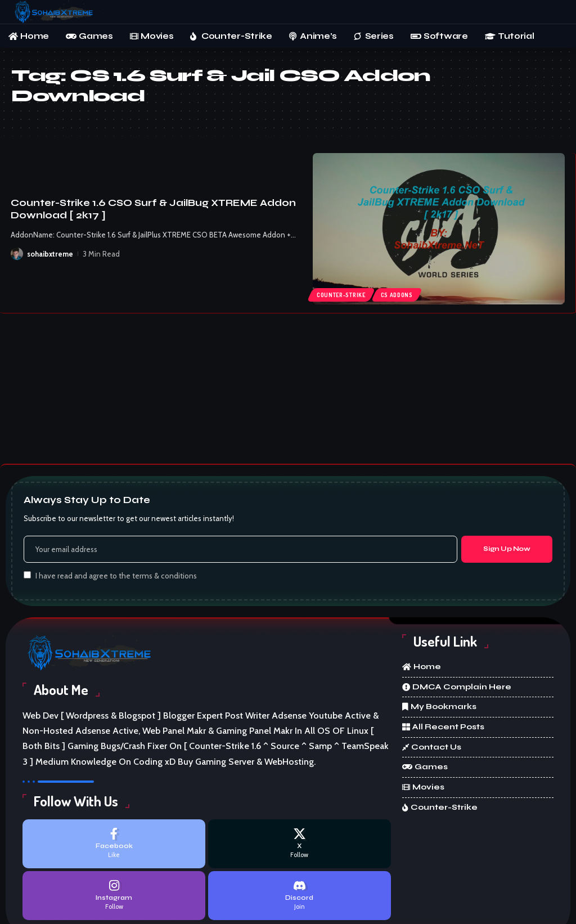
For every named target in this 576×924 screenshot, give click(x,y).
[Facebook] (114, 844)
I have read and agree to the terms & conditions (116, 576)
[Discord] (300, 896)
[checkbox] (27, 575)
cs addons (397, 295)
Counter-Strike (341, 295)
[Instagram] (114, 896)
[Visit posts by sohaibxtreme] (17, 254)
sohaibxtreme (50, 254)
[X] (300, 844)
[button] (556, 12)
